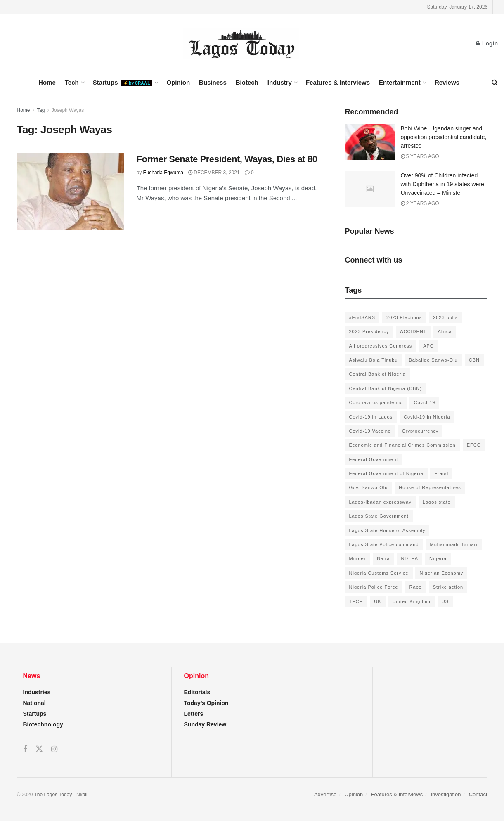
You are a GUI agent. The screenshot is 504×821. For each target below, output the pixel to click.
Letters (194, 714)
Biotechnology (43, 724)
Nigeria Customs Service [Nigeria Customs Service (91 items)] (379, 573)
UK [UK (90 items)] (377, 601)
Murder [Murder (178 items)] (358, 558)
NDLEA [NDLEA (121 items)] (409, 558)
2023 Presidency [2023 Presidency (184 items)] (369, 331)
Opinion (178, 82)
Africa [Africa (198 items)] (445, 331)
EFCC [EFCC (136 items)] (474, 445)
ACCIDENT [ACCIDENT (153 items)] (413, 331)
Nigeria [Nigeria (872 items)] (438, 558)
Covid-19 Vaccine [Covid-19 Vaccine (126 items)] (370, 431)
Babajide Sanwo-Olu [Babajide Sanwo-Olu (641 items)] (433, 360)
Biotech (247, 82)
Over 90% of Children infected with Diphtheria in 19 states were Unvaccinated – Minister (442, 184)
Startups (123, 83)
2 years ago (420, 203)
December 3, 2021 (214, 173)
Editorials (197, 692)
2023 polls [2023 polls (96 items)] (445, 317)
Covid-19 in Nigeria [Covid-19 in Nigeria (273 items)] (427, 417)
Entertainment (400, 82)
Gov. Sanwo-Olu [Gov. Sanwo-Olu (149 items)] (369, 487)
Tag (41, 110)
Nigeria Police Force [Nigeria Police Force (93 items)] (374, 587)
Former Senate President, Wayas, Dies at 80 (227, 159)
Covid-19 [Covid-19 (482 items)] (424, 402)
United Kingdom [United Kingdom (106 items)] (412, 601)
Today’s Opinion (206, 703)
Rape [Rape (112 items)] (415, 587)
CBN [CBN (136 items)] (474, 360)
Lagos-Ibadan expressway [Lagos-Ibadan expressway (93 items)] (380, 502)
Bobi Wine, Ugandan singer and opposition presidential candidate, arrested (444, 137)
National (34, 703)
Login (487, 43)
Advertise (325, 794)
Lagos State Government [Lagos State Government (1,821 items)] (379, 516)
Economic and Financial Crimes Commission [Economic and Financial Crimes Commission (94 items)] (402, 445)
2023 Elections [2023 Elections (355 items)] (404, 317)
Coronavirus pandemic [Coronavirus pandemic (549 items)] (376, 402)
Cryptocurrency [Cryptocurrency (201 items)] (420, 431)
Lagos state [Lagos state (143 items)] (437, 502)
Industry (280, 82)
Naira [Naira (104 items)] (383, 558)
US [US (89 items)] (445, 601)
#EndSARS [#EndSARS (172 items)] (362, 317)
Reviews (447, 82)
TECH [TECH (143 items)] (356, 601)
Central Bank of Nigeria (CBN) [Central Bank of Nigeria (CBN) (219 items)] (386, 388)
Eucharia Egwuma (163, 173)
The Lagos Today (53, 795)
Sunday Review (205, 724)
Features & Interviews (338, 82)
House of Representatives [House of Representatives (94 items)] (430, 487)
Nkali (82, 795)
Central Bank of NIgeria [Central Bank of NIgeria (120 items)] (377, 374)
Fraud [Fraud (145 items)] (441, 473)
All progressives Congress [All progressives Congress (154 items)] (381, 346)
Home (47, 82)
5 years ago (420, 156)
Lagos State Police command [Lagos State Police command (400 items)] (384, 544)
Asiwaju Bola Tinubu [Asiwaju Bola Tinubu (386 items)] (374, 360)
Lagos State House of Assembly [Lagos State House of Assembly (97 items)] (387, 530)
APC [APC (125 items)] (428, 346)
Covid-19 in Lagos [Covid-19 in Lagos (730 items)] (371, 417)
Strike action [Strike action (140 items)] (448, 587)
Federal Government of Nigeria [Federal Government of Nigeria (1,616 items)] (386, 473)
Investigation (446, 794)
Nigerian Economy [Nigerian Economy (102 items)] (441, 573)
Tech (72, 82)
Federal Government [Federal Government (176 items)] (374, 459)
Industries (37, 692)
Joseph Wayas (68, 110)
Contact (478, 794)
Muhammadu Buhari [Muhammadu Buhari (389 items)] (453, 544)
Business (213, 82)
